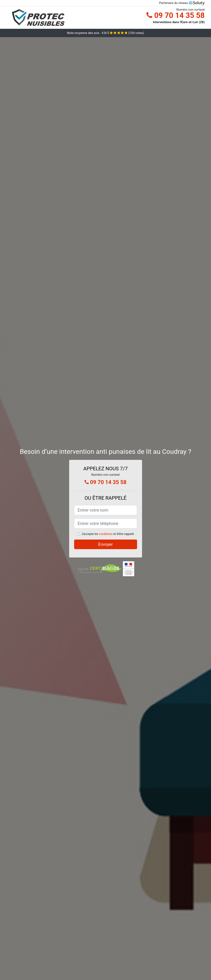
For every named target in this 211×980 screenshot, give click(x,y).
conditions (106, 534)
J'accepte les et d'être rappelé (107, 534)
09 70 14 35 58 (175, 15)
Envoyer (106, 544)
